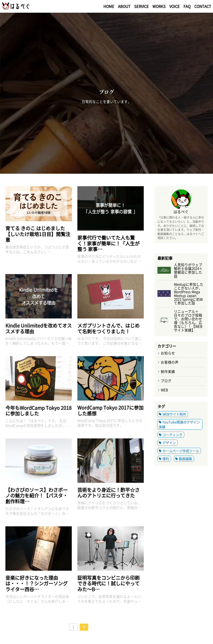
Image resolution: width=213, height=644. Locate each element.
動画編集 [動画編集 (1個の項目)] (186, 459)
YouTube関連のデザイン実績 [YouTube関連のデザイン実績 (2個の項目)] (179, 424)
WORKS (159, 6)
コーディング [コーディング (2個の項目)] (172, 435)
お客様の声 (170, 362)
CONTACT (203, 6)
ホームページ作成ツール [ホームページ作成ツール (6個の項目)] (181, 451)
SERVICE (141, 6)
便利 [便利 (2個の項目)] (166, 459)
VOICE (175, 6)
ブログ (166, 381)
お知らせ (168, 353)
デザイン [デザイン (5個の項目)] (169, 443)
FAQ (187, 6)
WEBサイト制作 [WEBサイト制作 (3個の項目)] (174, 414)
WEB (164, 390)
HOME (109, 6)
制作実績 (168, 372)
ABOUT (124, 6)
